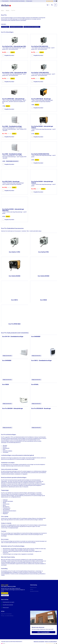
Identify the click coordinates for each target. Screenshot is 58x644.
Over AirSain (4, 618)
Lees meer (4, 24)
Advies (32, 589)
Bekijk (13, 52)
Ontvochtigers (5, 27)
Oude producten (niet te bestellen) (32, 27)
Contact (3, 620)
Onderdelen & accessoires (16, 27)
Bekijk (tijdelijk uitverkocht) (12, 161)
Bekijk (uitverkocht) (7, 356)
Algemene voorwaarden (6, 614)
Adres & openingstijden (44, 632)
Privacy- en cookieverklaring (7, 616)
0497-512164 (5, 593)
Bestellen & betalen (34, 591)
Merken (8, 10)
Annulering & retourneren (36, 595)
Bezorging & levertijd (35, 593)
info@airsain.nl (5, 595)
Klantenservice (33, 587)
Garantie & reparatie (35, 597)
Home (2, 10)
